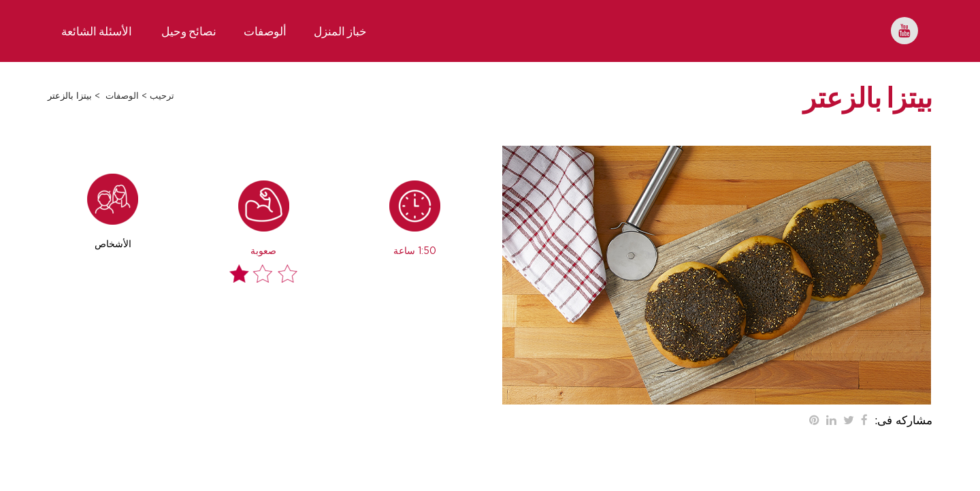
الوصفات (122, 96)
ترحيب (162, 96)
